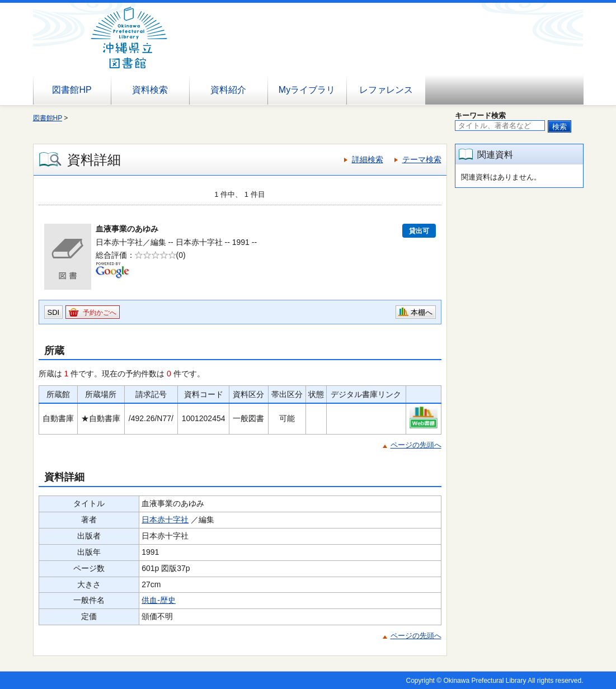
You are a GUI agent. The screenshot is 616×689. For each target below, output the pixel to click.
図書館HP (72, 90)
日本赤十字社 (165, 520)
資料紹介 (228, 90)
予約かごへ (100, 313)
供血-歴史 (159, 600)
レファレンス (386, 90)
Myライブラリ (307, 90)
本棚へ (422, 312)
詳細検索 (368, 159)
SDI (54, 312)
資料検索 (150, 90)
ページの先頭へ (416, 445)
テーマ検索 (422, 159)
